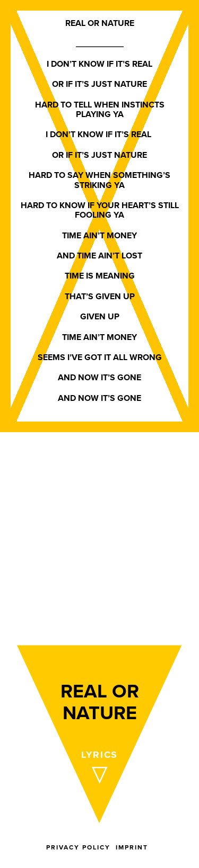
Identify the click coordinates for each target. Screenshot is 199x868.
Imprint (132, 847)
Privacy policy (78, 847)
